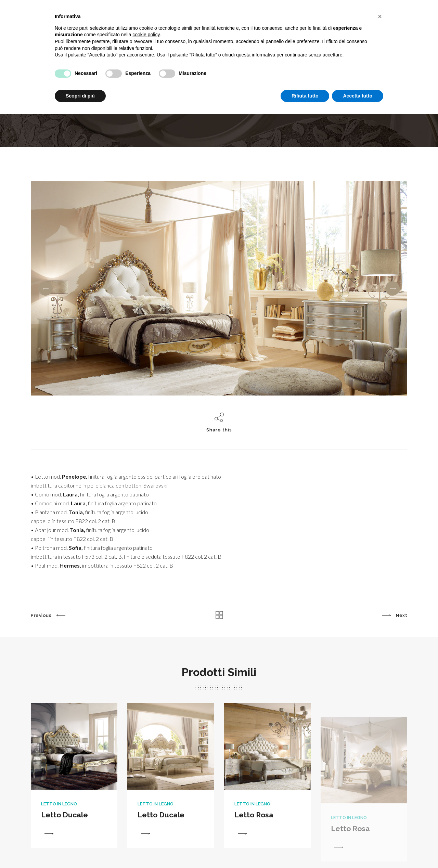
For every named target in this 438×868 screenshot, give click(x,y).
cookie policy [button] (146, 35)
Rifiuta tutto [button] (305, 96)
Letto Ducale (65, 826)
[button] (380, 16)
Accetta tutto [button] (358, 96)
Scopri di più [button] (80, 96)
